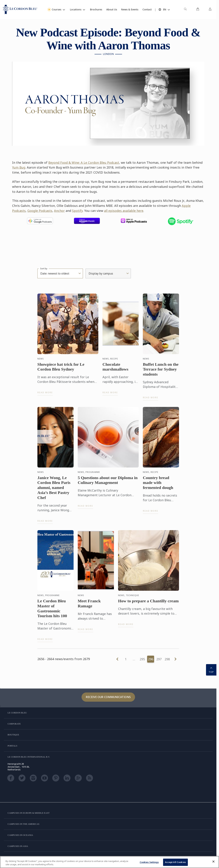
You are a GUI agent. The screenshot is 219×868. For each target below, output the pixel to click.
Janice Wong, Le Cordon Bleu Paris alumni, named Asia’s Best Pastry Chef (54, 490)
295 (142, 659)
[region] (109, 862)
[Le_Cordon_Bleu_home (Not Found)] (20, 10)
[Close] (213, 862)
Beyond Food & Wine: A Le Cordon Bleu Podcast (84, 163)
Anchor (59, 211)
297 (159, 659)
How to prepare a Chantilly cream (148, 604)
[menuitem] (185, 10)
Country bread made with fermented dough (158, 485)
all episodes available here (124, 211)
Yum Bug (19, 167)
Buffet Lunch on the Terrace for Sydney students (161, 372)
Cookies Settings (149, 862)
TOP (211, 669)
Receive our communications (108, 697)
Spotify (77, 211)
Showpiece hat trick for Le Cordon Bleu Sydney (61, 370)
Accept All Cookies (175, 862)
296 (151, 659)
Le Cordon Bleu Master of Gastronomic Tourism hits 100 (52, 611)
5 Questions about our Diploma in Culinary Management (108, 483)
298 (167, 659)
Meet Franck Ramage (89, 606)
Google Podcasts (40, 211)
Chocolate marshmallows (115, 370)
